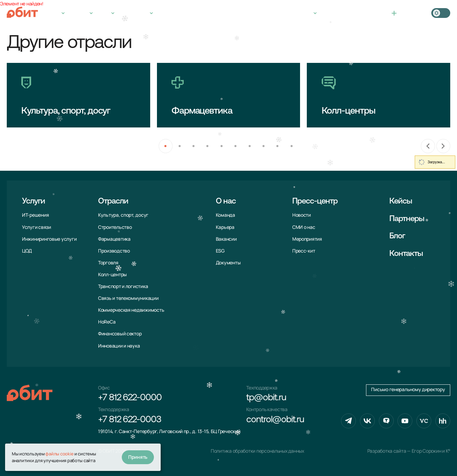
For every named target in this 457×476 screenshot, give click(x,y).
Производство (114, 251)
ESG (220, 251)
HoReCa (107, 322)
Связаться (408, 13)
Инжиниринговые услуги (49, 239)
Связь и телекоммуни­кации (128, 298)
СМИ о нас (304, 227)
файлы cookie (59, 454)
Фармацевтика (114, 239)
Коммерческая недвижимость (131, 310)
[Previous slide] (428, 146)
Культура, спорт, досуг (123, 215)
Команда (225, 215)
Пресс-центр (134, 13)
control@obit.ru (275, 420)
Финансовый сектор (120, 334)
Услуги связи (37, 227)
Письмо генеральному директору (408, 389)
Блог (397, 236)
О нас (104, 13)
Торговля (108, 263)
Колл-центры (112, 275)
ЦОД (27, 251)
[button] (166, 146)
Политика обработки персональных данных (257, 451)
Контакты (192, 13)
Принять (138, 457)
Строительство (115, 227)
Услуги (53, 13)
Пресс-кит (304, 251)
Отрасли (79, 13)
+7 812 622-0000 (339, 13)
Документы (228, 263)
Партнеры (407, 219)
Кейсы (165, 13)
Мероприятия (307, 239)
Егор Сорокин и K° (431, 451)
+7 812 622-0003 (130, 420)
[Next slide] (443, 146)
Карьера (225, 227)
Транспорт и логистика (123, 286)
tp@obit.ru (266, 398)
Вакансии (226, 239)
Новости (302, 215)
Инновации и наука (119, 346)
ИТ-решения (35, 215)
